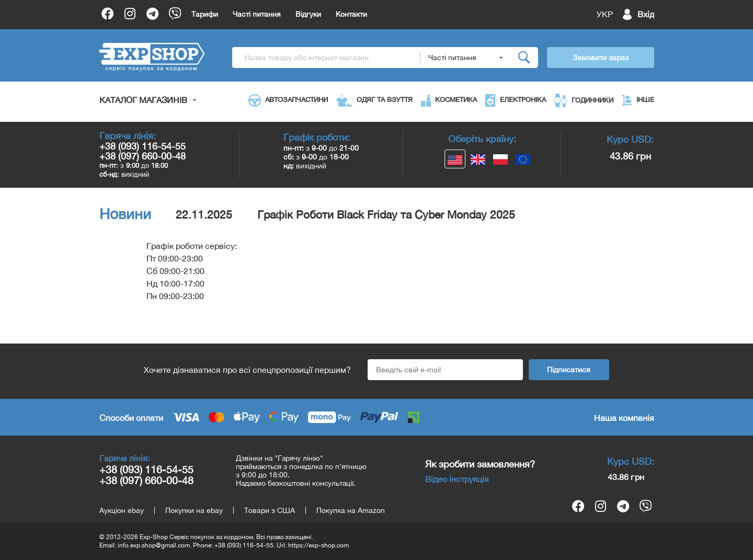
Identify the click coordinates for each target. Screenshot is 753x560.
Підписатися (569, 370)
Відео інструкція (457, 479)
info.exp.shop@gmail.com (154, 545)
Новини (125, 214)
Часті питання (257, 14)
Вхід (646, 14)
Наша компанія (624, 418)
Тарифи (205, 14)
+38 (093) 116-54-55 (142, 146)
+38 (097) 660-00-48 (142, 156)
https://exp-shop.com (318, 545)
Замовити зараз (601, 58)
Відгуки (308, 14)
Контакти (351, 14)
